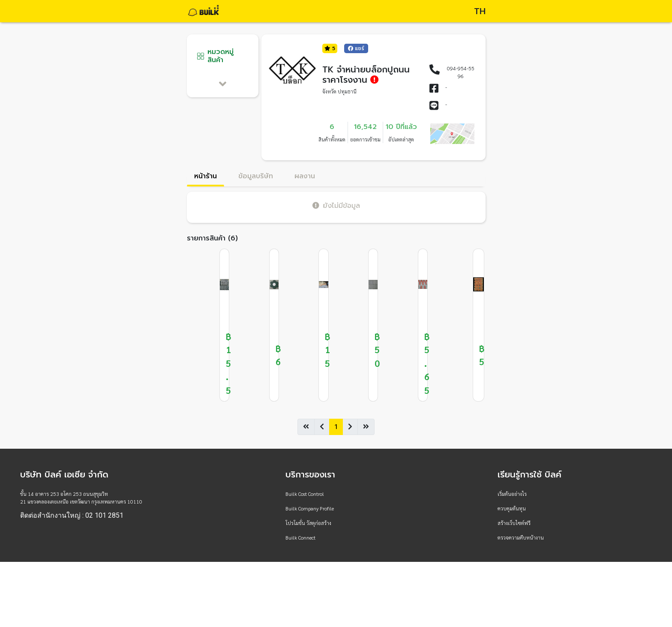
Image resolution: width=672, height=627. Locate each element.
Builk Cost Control (305, 494)
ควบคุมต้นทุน (512, 508)
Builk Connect (300, 537)
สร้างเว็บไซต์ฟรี (514, 523)
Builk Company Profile (310, 508)
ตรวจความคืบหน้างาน (521, 537)
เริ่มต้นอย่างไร (512, 494)
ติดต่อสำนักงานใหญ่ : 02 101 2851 (72, 516)
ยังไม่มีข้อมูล (336, 205)
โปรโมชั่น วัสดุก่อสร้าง (308, 523)
